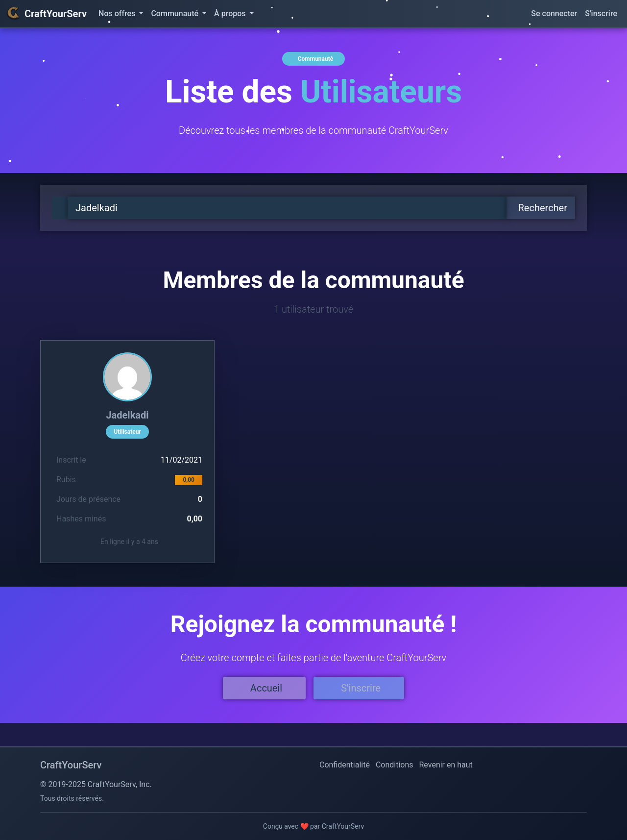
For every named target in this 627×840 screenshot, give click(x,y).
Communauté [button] (176, 13)
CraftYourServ (46, 14)
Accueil (266, 688)
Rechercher (543, 208)
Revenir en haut (446, 765)
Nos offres (118, 13)
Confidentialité (345, 765)
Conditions (395, 765)
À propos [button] (231, 13)
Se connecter (554, 13)
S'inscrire (601, 13)
